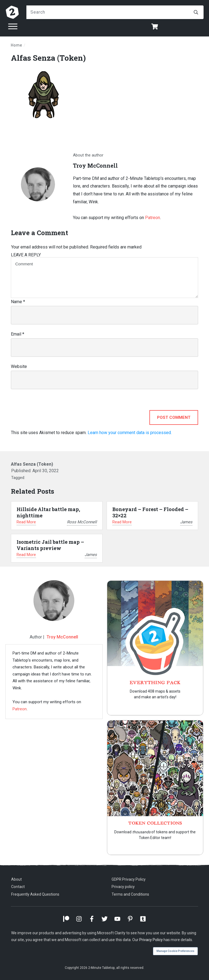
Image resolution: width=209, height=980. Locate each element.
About (16, 879)
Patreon (153, 218)
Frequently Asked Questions (35, 894)
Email (18, 334)
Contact (18, 887)
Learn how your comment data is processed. (130, 433)
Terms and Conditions (130, 894)
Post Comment (174, 417)
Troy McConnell (62, 637)
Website (19, 366)
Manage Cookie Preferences (175, 951)
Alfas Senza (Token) (48, 58)
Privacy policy (123, 887)
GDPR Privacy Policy (129, 879)
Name (18, 302)
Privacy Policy (151, 940)
